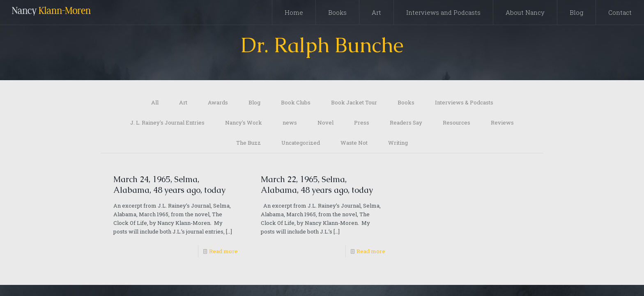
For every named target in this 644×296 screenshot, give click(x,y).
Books (406, 102)
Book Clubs (296, 102)
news (290, 123)
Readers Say (406, 123)
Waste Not (354, 143)
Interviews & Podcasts (464, 102)
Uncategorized (301, 143)
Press (362, 123)
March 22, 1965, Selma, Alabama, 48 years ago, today (317, 185)
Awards (218, 102)
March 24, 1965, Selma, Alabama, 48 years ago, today (169, 185)
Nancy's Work (244, 123)
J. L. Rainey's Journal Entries (167, 123)
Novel (325, 123)
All (155, 102)
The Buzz (248, 143)
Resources (457, 123)
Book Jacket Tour (354, 102)
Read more (223, 251)
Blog (254, 102)
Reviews (502, 123)
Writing (398, 143)
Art (183, 102)
